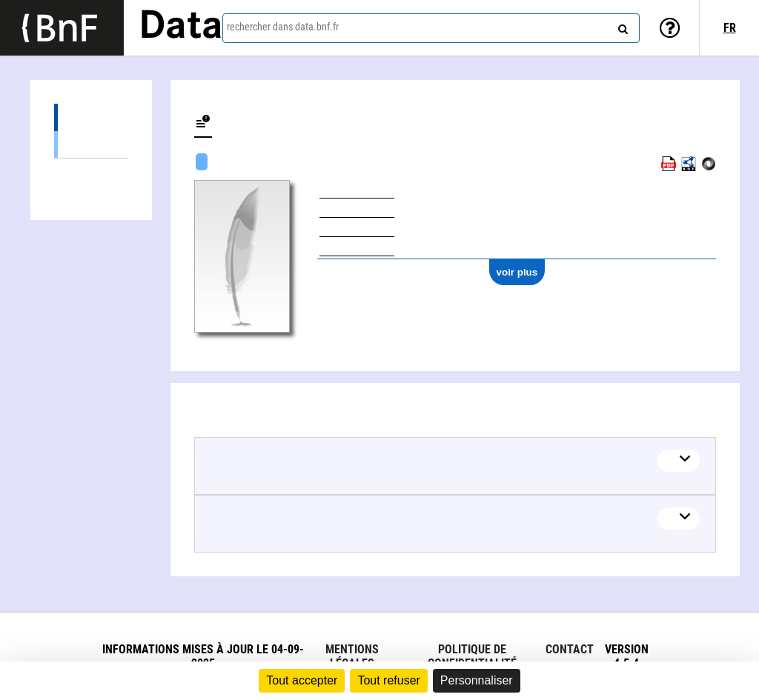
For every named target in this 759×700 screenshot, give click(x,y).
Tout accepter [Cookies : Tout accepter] (302, 680)
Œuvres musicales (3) (91, 171)
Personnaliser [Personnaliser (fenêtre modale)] (477, 680)
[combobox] (431, 28)
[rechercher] (621, 26)
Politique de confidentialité (472, 656)
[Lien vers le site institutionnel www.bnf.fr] (62, 28)
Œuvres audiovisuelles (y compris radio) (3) (91, 144)
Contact (570, 649)
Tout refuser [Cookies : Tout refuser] (388, 680)
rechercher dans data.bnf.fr (283, 27)
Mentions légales (352, 656)
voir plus (517, 272)
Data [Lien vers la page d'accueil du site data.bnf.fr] (181, 27)
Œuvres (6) (91, 117)
